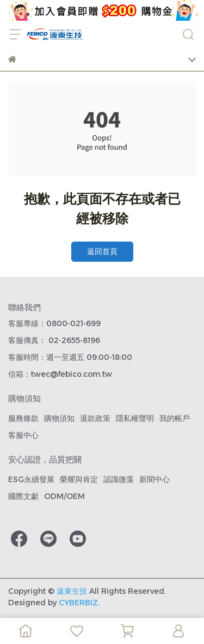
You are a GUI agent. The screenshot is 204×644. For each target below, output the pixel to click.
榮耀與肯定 (79, 479)
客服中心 (23, 435)
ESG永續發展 (31, 479)
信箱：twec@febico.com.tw (60, 374)
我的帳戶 (175, 418)
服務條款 (23, 418)
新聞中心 (154, 479)
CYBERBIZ (78, 603)
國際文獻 (23, 496)
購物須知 (59, 418)
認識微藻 (119, 479)
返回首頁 (102, 251)
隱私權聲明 (135, 418)
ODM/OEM (64, 496)
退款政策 (95, 418)
